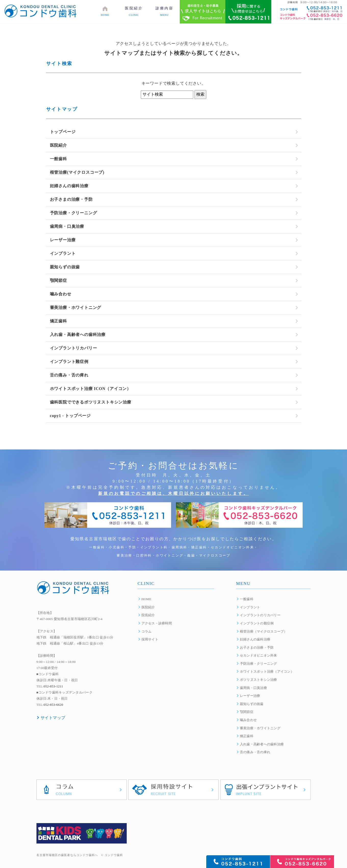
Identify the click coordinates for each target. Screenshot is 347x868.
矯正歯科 (59, 321)
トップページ (63, 132)
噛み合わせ (61, 294)
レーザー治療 (63, 240)
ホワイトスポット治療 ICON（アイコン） (91, 389)
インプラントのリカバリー (260, 615)
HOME (146, 599)
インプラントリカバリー (74, 348)
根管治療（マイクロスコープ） (264, 631)
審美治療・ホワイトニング (76, 307)
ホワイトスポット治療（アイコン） (267, 671)
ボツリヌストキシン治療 (259, 680)
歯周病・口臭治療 (67, 226)
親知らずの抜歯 (65, 267)
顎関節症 (59, 280)
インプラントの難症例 (257, 623)
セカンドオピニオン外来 (259, 655)
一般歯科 (59, 159)
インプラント (63, 253)
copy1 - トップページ (70, 416)
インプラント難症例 (69, 362)
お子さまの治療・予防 (71, 199)
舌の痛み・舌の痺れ (69, 375)
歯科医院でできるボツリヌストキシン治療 (91, 402)
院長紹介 (148, 615)
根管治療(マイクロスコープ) (77, 172)
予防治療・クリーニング (74, 213)
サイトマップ (53, 718)
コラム (147, 631)
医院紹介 (59, 145)
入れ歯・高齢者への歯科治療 (78, 335)
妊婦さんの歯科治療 (69, 186)
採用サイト (150, 639)
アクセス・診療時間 (157, 623)
